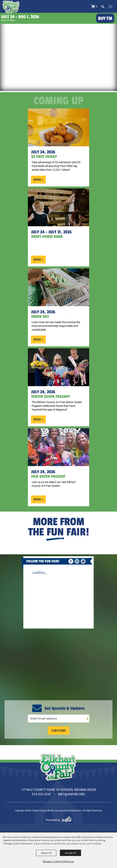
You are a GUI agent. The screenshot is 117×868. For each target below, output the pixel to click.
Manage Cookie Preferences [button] (58, 861)
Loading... (39, 572)
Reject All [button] (46, 853)
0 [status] (97, 6)
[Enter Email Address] (59, 719)
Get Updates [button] (59, 731)
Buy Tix (105, 18)
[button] (105, 6)
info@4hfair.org (72, 794)
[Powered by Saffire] (67, 820)
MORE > (38, 180)
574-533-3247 (42, 794)
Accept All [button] (70, 853)
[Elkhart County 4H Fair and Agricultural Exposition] (11, 7)
